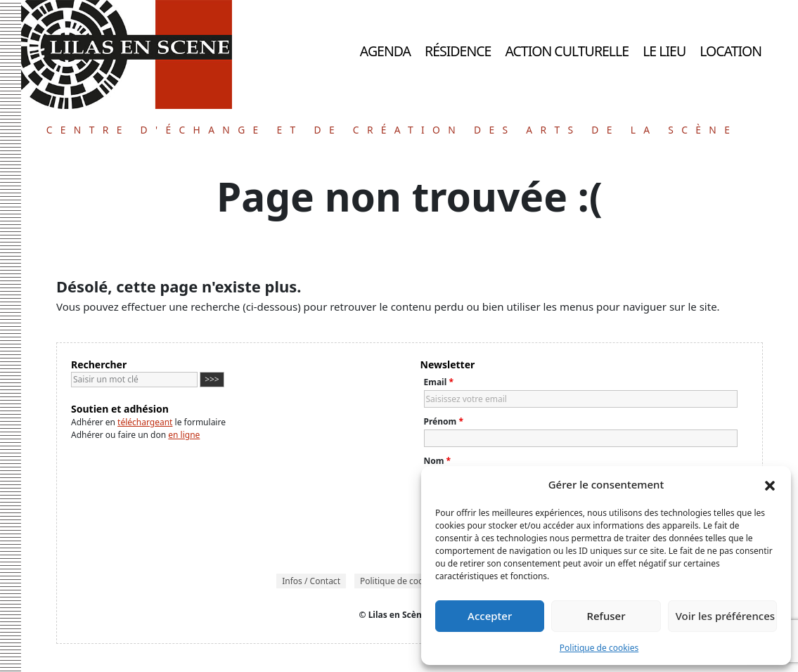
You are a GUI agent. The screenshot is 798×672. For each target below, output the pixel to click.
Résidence (458, 51)
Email (439, 382)
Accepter (490, 616)
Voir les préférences (725, 616)
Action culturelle (567, 51)
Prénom (444, 421)
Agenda (385, 51)
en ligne (184, 435)
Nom (438, 461)
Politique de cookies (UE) (408, 581)
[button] (770, 484)
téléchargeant (145, 422)
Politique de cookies (599, 648)
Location (731, 51)
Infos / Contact (311, 581)
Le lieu (664, 51)
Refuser (606, 616)
